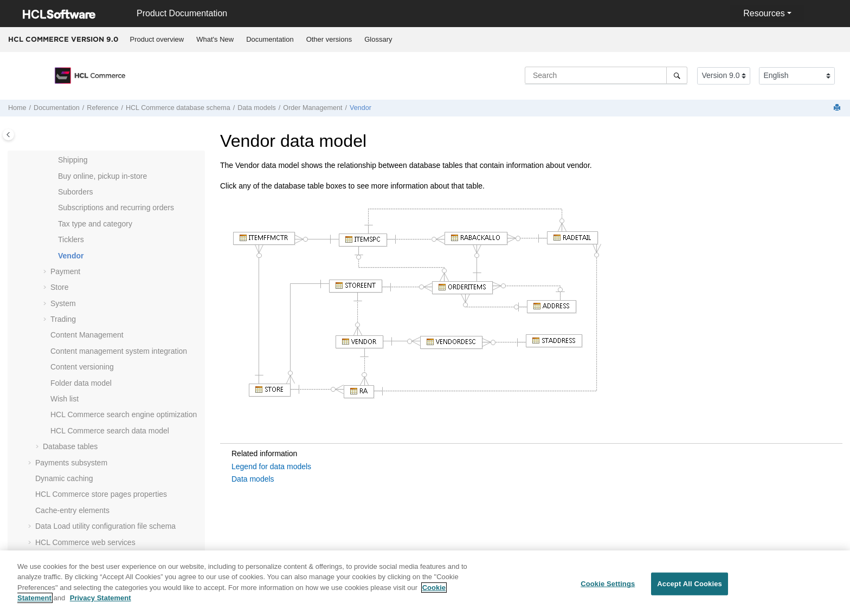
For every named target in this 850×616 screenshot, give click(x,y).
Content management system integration (119, 351)
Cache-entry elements (72, 510)
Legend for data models (271, 466)
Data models (257, 108)
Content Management (87, 335)
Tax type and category (95, 224)
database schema (178, 108)
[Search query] (606, 75)
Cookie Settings (608, 590)
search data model (110, 431)
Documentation (270, 39)
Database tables (70, 446)
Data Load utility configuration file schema (105, 526)
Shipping (73, 160)
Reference (102, 108)
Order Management (313, 108)
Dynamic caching (64, 478)
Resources (764, 13)
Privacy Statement (101, 604)
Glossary (378, 39)
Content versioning (82, 367)
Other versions (329, 39)
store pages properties (101, 494)
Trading (63, 319)
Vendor (360, 108)
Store (59, 287)
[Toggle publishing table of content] (8, 135)
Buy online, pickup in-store (102, 176)
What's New (215, 39)
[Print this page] (838, 108)
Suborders (76, 192)
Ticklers (71, 239)
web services (85, 542)
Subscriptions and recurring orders (116, 208)
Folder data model (81, 383)
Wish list (65, 399)
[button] (54, 160)
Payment (65, 271)
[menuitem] (157, 40)
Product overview (157, 39)
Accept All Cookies (690, 590)
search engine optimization (124, 414)
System (63, 303)
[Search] (677, 75)
